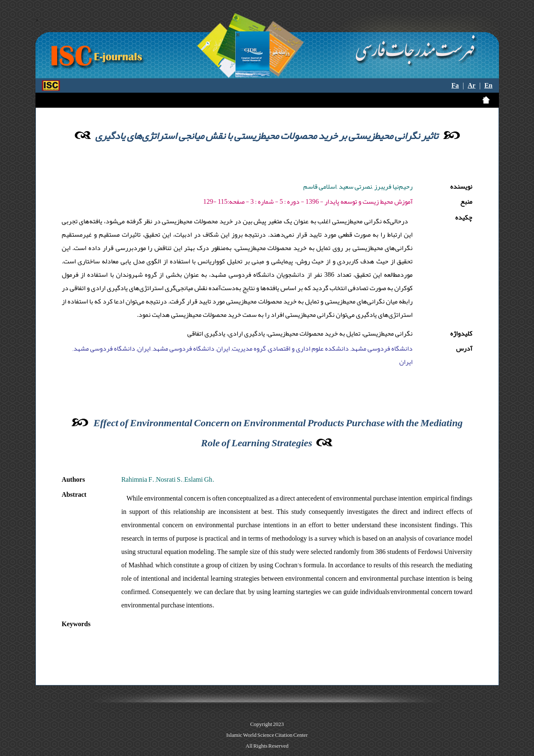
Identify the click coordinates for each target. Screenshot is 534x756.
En (489, 86)
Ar (472, 86)
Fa (455, 86)
